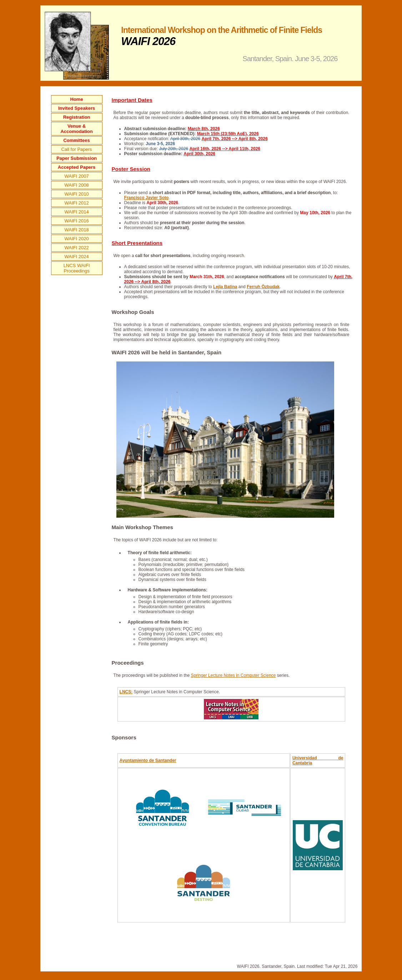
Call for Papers (77, 149)
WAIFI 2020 (77, 239)
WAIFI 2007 (77, 176)
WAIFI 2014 (77, 212)
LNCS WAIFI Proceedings (77, 268)
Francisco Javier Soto (147, 198)
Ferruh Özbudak (263, 287)
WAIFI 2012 (77, 203)
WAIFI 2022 (77, 248)
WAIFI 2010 (77, 194)
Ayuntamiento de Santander (148, 760)
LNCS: (126, 692)
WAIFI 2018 (77, 230)
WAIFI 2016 (77, 221)
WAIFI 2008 (77, 185)
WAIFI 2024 (77, 257)
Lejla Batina (225, 287)
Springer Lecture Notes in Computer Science (233, 675)
